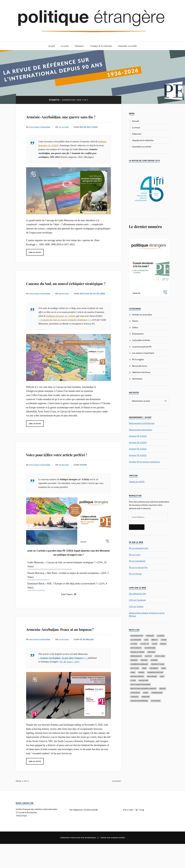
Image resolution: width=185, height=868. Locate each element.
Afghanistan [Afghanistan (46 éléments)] (137, 636)
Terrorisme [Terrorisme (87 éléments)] (157, 693)
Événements (138, 334)
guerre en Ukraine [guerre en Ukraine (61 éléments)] (139, 664)
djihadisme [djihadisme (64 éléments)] (150, 648)
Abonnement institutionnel (142, 423)
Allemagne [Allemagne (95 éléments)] (136, 640)
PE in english (89, 670)
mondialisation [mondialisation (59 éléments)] (155, 672)
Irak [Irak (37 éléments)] (164, 668)
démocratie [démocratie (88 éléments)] (136, 656)
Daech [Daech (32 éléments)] (163, 644)
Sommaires (137, 379)
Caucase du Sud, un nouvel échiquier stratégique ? (63, 294)
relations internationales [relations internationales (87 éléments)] (143, 688)
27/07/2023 (65, 670)
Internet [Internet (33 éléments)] (154, 668)
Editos (135, 327)
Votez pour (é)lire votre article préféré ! (67, 473)
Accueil (51, 46)
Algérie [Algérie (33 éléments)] (161, 636)
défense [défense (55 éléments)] (151, 652)
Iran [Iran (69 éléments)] (133, 672)
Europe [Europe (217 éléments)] (134, 660)
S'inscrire (137, 527)
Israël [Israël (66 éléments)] (141, 672)
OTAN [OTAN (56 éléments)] (133, 680)
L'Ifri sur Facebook (137, 600)
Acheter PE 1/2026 (138, 436)
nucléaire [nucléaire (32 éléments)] (152, 676)
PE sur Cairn (135, 554)
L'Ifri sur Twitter (136, 606)
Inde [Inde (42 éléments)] (144, 668)
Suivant (116, 812)
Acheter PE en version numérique (144, 462)
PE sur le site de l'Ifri (138, 567)
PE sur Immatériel (137, 561)
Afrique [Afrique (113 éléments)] (150, 636)
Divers (86, 488)
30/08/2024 (65, 488)
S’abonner (79, 46)
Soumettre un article (127, 46)
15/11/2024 (65, 135)
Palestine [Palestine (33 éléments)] (143, 680)
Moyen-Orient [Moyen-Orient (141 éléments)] (137, 676)
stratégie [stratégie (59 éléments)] (135, 693)
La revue (65, 46)
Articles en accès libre (95, 309)
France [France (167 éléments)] (144, 660)
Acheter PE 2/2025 (138, 442)
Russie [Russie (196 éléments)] (163, 688)
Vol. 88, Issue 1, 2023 (69, 693)
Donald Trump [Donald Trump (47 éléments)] (138, 652)
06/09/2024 (65, 309)
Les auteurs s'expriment (143, 353)
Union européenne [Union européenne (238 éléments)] (139, 701)
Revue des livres (91, 135)
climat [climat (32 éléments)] (134, 644)
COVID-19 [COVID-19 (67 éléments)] (145, 644)
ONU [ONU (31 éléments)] (162, 676)
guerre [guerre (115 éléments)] (154, 660)
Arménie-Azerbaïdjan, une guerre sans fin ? (62, 120)
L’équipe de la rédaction (101, 46)
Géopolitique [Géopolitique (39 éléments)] (158, 664)
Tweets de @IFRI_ (137, 481)
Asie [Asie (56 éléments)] (146, 640)
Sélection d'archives (141, 372)
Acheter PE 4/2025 (138, 455)
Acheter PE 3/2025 (138, 449)
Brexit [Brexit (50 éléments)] (155, 640)
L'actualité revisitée (141, 340)
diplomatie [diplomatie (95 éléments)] (136, 648)
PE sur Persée (135, 574)
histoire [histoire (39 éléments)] (135, 668)
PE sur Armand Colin (139, 548)
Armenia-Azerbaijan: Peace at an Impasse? (67, 655)
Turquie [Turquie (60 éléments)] (135, 697)
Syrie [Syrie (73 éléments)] (146, 693)
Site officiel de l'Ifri (137, 593)
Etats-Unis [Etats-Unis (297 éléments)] (160, 656)
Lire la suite (36, 260)
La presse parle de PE (142, 347)
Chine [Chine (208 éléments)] (164, 640)
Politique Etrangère (40, 135)
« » (63, 689)
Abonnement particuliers (141, 429)
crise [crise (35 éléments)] (155, 644)
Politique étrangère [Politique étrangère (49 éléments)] (141, 684)
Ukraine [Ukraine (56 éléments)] (146, 697)
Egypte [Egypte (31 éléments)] (148, 656)
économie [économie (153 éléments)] (156, 701)
